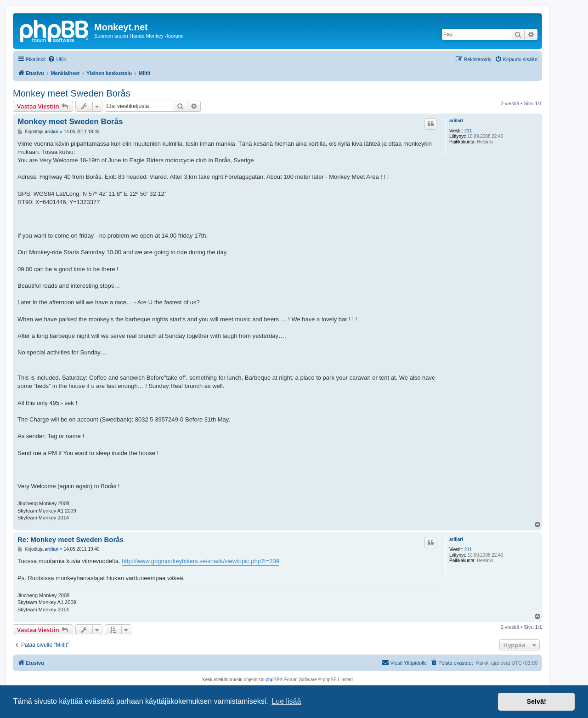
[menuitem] (57, 59)
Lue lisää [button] (286, 701)
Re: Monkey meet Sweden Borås (71, 539)
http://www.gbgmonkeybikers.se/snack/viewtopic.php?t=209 (201, 561)
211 (468, 131)
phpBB (273, 680)
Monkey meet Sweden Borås (72, 93)
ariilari (456, 121)
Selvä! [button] (536, 701)
